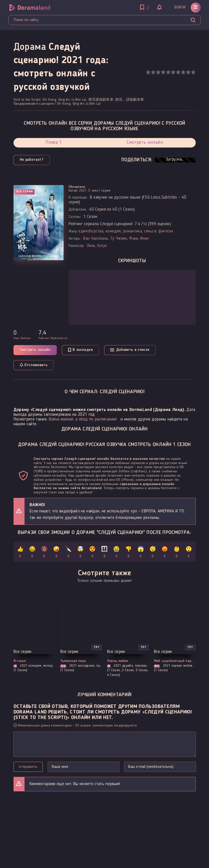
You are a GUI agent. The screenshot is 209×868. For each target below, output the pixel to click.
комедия (113, 231)
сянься (150, 231)
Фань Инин (139, 239)
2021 (83, 191)
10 (193, 72)
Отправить (28, 767)
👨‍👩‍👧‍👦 (104, 553)
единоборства (91, 231)
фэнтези (166, 231)
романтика (132, 231)
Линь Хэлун (97, 246)
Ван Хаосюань (96, 239)
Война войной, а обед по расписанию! (83, 419)
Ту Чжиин (119, 239)
